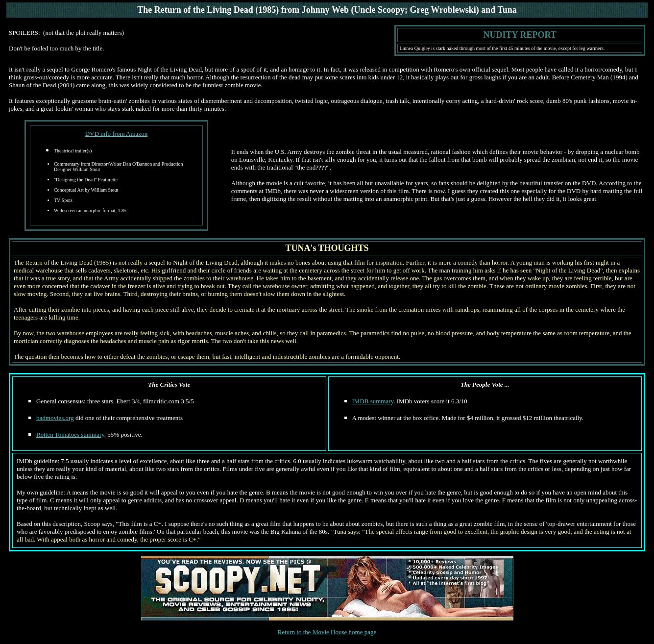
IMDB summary (373, 401)
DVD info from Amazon (116, 134)
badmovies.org (55, 418)
